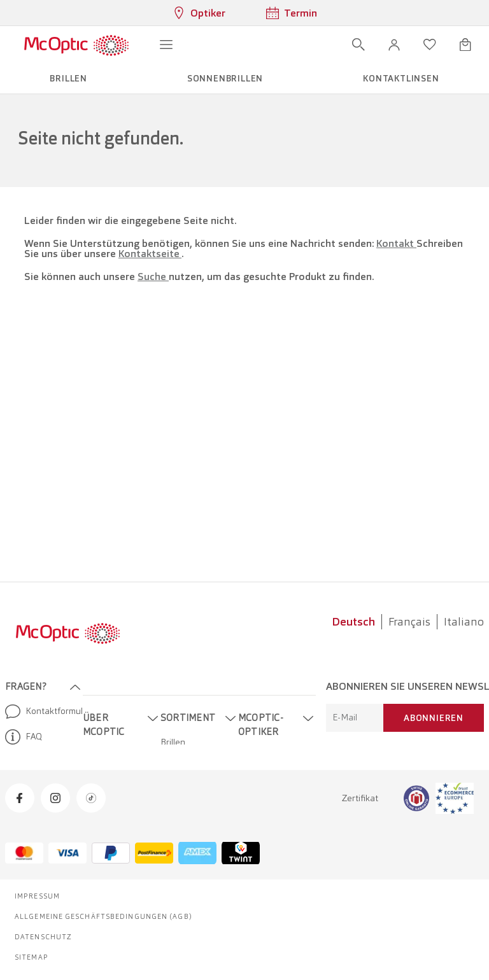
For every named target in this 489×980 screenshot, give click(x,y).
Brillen (173, 742)
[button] (394, 45)
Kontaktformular (39, 711)
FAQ (24, 737)
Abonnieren (434, 718)
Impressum (37, 896)
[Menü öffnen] (166, 45)
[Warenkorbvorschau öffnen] (465, 45)
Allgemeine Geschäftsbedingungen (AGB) (103, 916)
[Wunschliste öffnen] (430, 45)
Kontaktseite (150, 254)
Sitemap (32, 957)
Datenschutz (43, 937)
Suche (153, 276)
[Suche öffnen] (358, 45)
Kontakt (396, 243)
